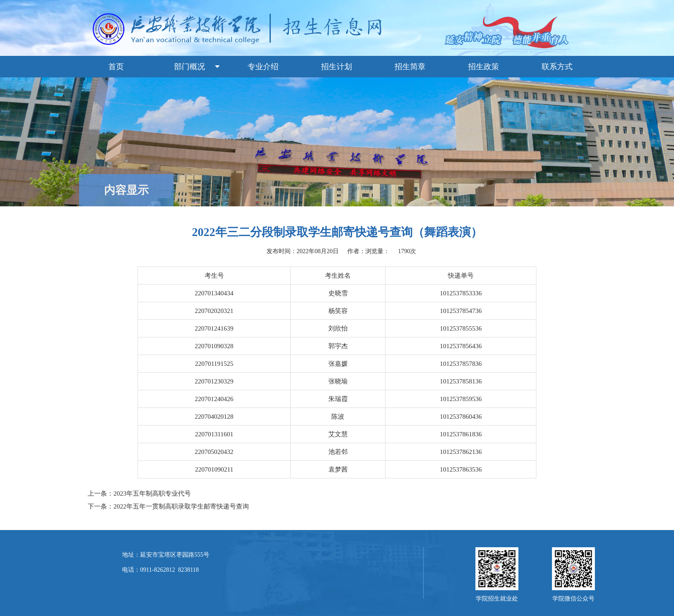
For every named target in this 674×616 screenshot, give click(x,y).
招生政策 (484, 67)
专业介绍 (263, 67)
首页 (116, 67)
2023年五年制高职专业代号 (152, 493)
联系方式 (557, 67)
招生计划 (337, 67)
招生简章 (410, 67)
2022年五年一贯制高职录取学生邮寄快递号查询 (181, 506)
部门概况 (190, 67)
